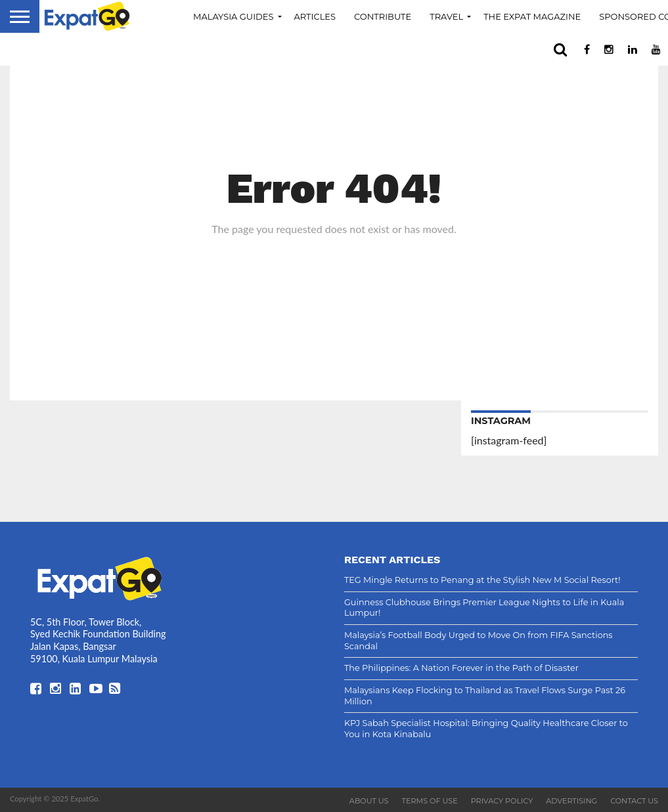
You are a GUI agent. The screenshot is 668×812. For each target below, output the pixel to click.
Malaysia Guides (234, 16)
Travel (446, 16)
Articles (315, 16)
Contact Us (634, 801)
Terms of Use (430, 801)
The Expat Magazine (532, 16)
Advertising (571, 801)
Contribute (383, 16)
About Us (369, 801)
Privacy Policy (502, 801)
